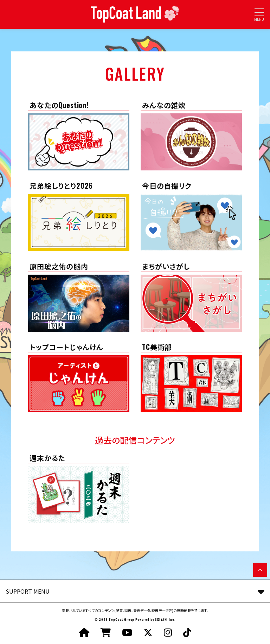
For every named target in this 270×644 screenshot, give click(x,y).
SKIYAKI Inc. (165, 619)
